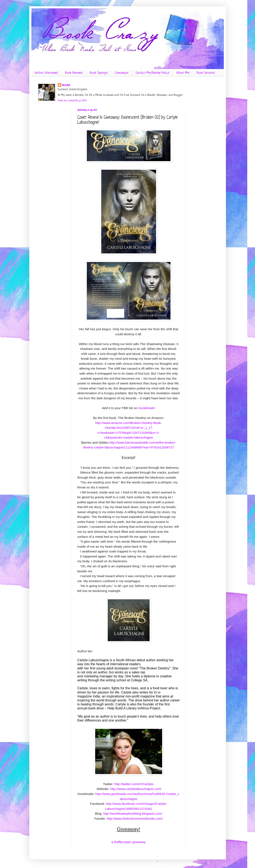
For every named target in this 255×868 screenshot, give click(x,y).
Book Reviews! (74, 73)
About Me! (183, 73)
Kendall (66, 85)
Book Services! (206, 73)
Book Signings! (99, 73)
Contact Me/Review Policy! (152, 73)
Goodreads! (147, 408)
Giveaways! (122, 73)
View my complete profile (72, 101)
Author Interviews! (46, 73)
